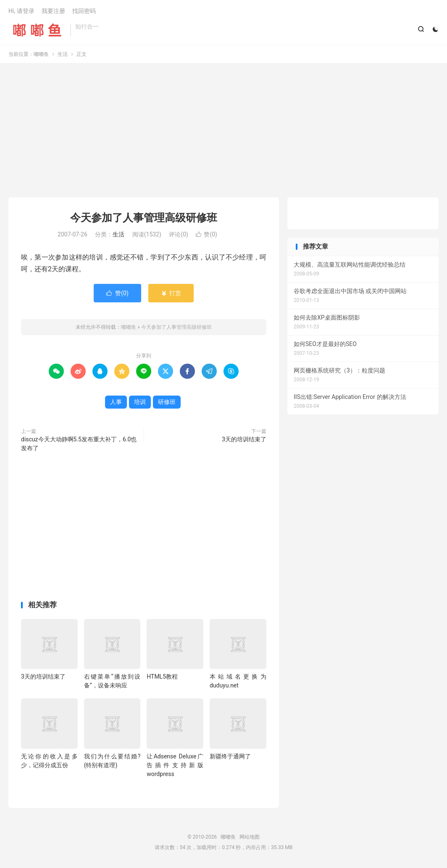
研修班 (167, 402)
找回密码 (84, 11)
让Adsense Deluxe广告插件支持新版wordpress (175, 765)
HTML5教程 (162, 677)
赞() (206, 234)
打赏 (171, 293)
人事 (116, 402)
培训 (140, 402)
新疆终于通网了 (230, 756)
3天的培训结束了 (244, 439)
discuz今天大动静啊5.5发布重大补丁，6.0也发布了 (79, 444)
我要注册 (53, 11)
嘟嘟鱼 (37, 30)
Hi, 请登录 (21, 11)
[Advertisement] (223, 130)
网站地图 (250, 837)
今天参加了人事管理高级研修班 (144, 218)
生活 (63, 54)
